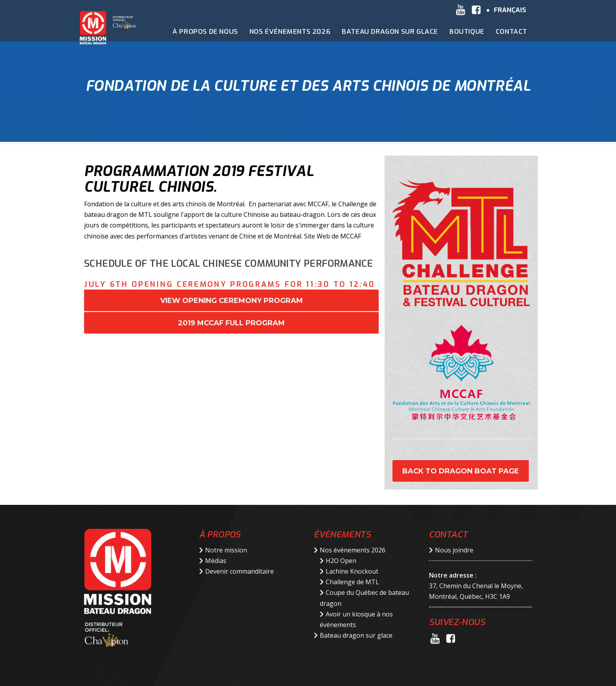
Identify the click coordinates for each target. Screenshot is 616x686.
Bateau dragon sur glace (356, 635)
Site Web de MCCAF (333, 236)
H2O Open (341, 561)
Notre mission (226, 550)
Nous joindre (454, 550)
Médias (216, 561)
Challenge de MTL (352, 582)
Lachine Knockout (352, 571)
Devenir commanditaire (239, 571)
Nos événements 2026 (353, 550)
